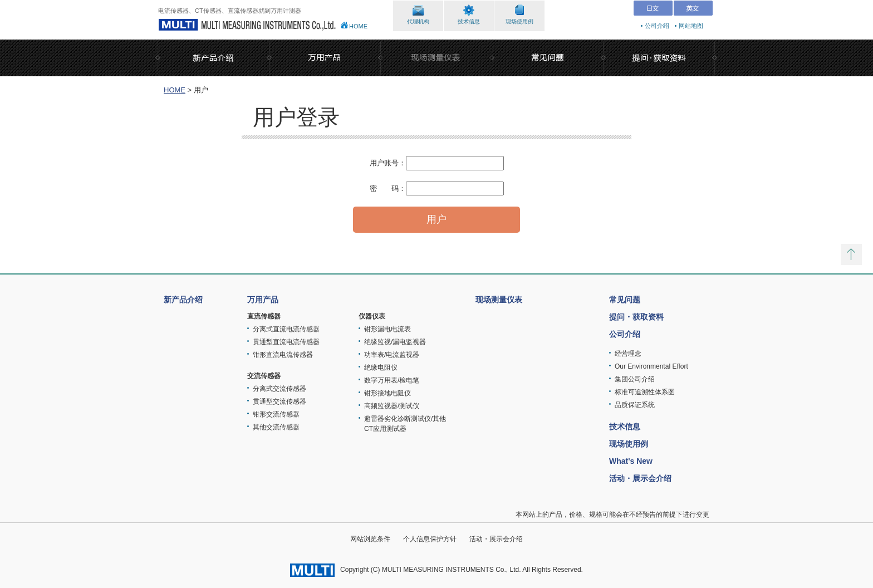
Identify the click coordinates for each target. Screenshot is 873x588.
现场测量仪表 (499, 300)
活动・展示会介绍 (640, 478)
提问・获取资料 (636, 317)
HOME (358, 26)
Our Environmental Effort (651, 366)
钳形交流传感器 (276, 414)
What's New (631, 461)
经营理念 (628, 354)
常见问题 (625, 300)
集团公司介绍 (635, 379)
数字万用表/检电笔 (392, 380)
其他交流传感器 (276, 427)
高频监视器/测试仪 (392, 406)
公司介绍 (657, 26)
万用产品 (263, 300)
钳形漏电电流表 (388, 329)
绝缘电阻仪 (381, 367)
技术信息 (469, 21)
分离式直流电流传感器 (286, 329)
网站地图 (691, 26)
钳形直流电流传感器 (283, 355)
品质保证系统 (635, 405)
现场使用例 (519, 21)
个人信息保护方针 (430, 539)
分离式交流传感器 (279, 389)
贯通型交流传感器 (279, 401)
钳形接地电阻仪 (388, 393)
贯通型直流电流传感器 (286, 342)
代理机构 (418, 21)
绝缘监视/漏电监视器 (395, 342)
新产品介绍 (183, 300)
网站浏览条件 (370, 539)
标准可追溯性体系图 (645, 392)
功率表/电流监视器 (392, 355)
